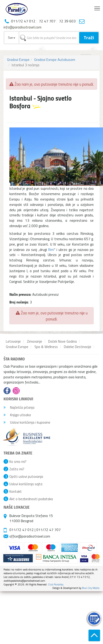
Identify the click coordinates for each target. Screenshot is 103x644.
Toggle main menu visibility (97, 7)
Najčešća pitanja (19, 407)
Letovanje (13, 341)
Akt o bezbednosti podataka (31, 499)
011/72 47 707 (48, 530)
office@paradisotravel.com (30, 536)
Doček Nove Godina (63, 341)
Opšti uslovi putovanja (26, 476)
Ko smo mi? (18, 461)
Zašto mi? (17, 469)
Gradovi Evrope (18, 60)
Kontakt (16, 491)
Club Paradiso (56, 584)
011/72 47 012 (22, 530)
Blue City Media (91, 588)
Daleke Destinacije (78, 347)
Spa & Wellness (46, 347)
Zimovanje (35, 341)
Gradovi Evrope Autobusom (55, 60)
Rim (51, 250)
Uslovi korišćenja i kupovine (27, 422)
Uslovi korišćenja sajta (26, 484)
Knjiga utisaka (17, 415)
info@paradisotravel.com (22, 27)
